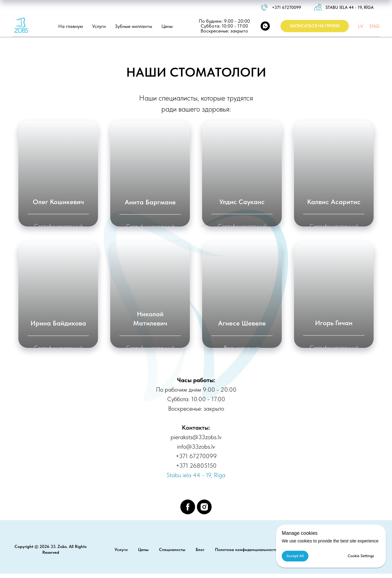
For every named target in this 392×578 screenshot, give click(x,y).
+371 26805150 (196, 466)
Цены (167, 26)
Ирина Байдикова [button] (58, 323)
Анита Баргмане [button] (150, 202)
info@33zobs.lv (196, 447)
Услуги (99, 26)
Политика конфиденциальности (246, 549)
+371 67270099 (196, 456)
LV (361, 26)
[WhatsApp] (265, 26)
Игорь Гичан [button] (334, 323)
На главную (71, 26)
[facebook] (188, 507)
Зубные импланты (134, 26)
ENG (375, 26)
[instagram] (204, 507)
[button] (315, 26)
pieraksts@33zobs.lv (196, 437)
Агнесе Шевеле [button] (242, 323)
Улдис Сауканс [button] (242, 202)
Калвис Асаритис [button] (334, 202)
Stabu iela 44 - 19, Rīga (350, 7)
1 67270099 (290, 7)
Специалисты (172, 549)
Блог (200, 549)
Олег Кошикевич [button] (58, 202)
